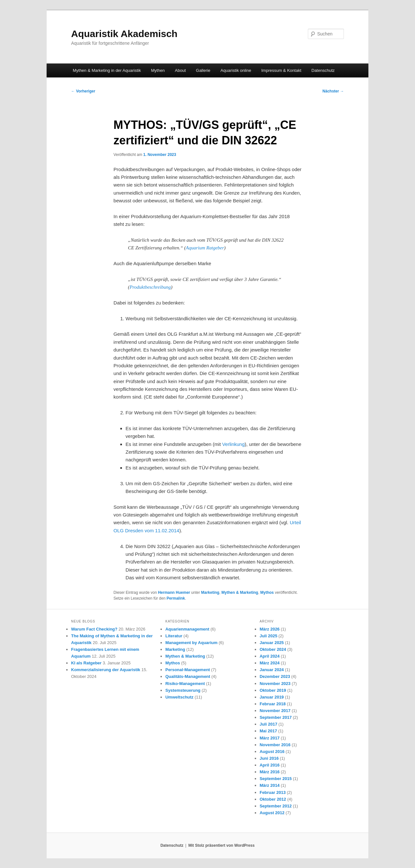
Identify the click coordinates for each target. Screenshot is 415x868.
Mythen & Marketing (240, 593)
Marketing (210, 593)
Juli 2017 (268, 724)
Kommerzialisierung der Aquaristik (106, 670)
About (180, 70)
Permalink (176, 598)
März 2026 (270, 629)
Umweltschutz (179, 697)
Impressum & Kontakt (281, 70)
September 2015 (276, 779)
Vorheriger (83, 91)
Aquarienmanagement (187, 629)
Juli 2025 (268, 636)
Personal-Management (188, 670)
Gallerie (203, 70)
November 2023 (275, 684)
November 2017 (275, 711)
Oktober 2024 (273, 649)
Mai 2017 (268, 731)
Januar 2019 (272, 697)
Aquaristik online (236, 70)
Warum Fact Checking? (94, 629)
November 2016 (275, 745)
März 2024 (270, 663)
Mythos (267, 593)
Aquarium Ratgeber (205, 248)
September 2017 (276, 717)
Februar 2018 (273, 704)
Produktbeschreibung (150, 287)
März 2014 (270, 785)
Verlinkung (234, 444)
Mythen (158, 70)
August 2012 (272, 813)
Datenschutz (323, 70)
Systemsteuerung (183, 690)
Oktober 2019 (273, 690)
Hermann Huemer (174, 593)
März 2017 (270, 738)
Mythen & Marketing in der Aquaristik (107, 70)
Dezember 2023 (275, 676)
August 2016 (272, 752)
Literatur (174, 636)
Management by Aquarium (191, 643)
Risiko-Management (185, 684)
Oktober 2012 (273, 799)
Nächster (333, 91)
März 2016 (270, 772)
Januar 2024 (272, 670)
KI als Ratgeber (86, 663)
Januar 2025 (272, 643)
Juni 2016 (269, 758)
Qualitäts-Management (188, 676)
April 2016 (270, 765)
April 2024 (270, 656)
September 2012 (276, 806)
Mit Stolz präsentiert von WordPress (221, 845)
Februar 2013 (273, 792)
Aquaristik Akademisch (124, 34)
